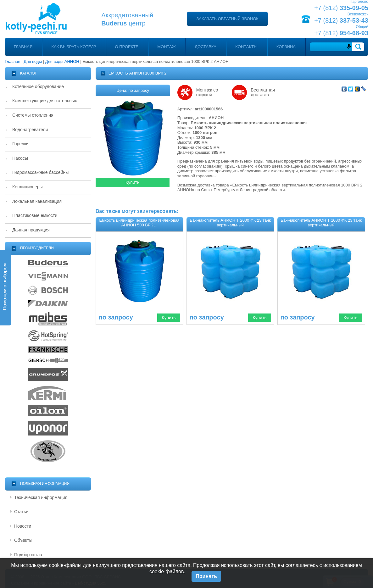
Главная (23, 47)
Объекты (23, 540)
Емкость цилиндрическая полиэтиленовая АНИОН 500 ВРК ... (139, 223)
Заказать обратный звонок (227, 19)
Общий (362, 27)
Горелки (20, 144)
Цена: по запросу (133, 90)
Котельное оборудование (38, 86)
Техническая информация (41, 497)
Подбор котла (28, 555)
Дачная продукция (31, 230)
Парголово (359, 2)
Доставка (206, 47)
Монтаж (167, 47)
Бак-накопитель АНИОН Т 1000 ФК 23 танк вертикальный (321, 223)
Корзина (286, 47)
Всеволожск (358, 14)
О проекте (127, 47)
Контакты (246, 47)
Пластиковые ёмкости (35, 215)
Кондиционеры (28, 187)
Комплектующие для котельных (45, 101)
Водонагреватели (30, 130)
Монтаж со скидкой (207, 92)
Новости (23, 526)
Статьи (21, 512)
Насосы (20, 158)
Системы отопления (33, 115)
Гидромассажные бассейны (40, 172)
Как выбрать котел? (74, 47)
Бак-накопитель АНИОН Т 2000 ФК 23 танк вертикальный (230, 223)
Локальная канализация (37, 201)
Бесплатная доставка (263, 92)
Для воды (33, 61)
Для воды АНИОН (62, 61)
